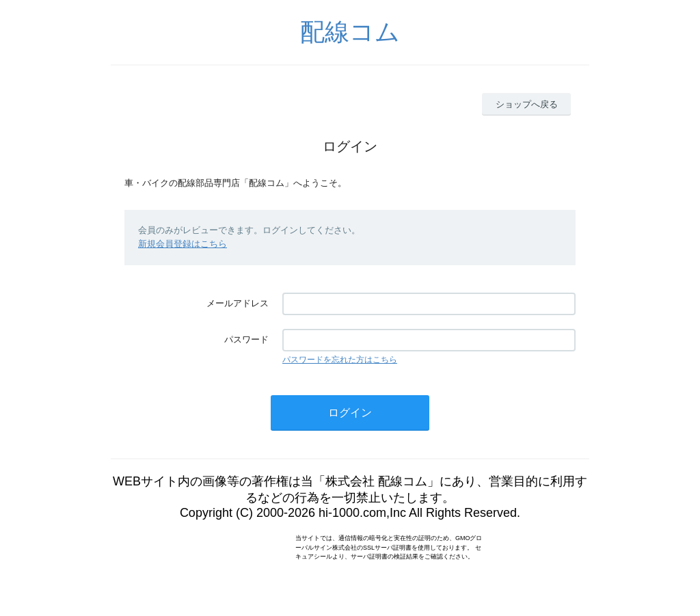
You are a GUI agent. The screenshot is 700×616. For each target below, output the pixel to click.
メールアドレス (238, 303)
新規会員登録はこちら (183, 244)
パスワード (246, 339)
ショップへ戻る (527, 104)
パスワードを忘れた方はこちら (340, 360)
